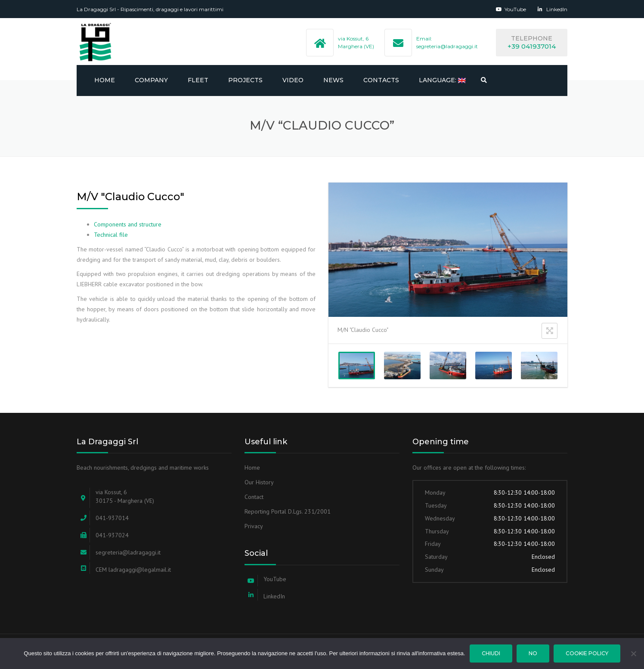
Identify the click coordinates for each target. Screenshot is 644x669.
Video (293, 80)
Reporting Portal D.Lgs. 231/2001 (288, 511)
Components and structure (128, 224)
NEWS (333, 80)
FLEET (198, 80)
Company (151, 80)
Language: (442, 80)
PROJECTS (245, 80)
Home (105, 80)
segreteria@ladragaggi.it (447, 46)
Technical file (111, 235)
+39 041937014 (532, 46)
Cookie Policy (587, 653)
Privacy (254, 526)
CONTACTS (381, 80)
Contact (254, 497)
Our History (259, 482)
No (533, 653)
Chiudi (491, 653)
